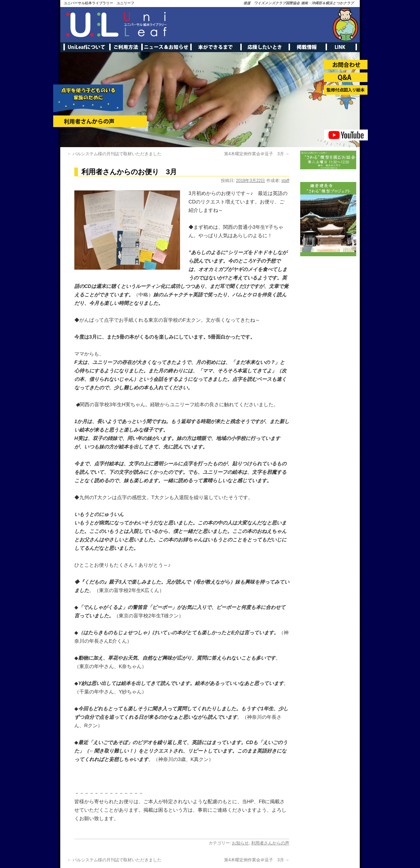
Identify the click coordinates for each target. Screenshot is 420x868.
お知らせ (240, 843)
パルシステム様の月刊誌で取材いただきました (114, 154)
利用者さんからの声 (270, 843)
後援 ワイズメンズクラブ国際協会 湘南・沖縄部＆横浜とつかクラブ (299, 3)
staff (285, 181)
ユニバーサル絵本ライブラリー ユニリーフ (99, 3)
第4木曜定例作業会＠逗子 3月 (257, 154)
